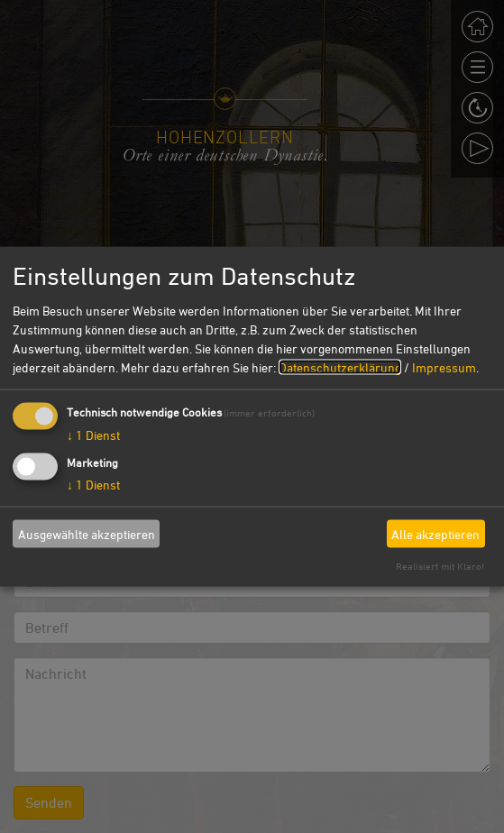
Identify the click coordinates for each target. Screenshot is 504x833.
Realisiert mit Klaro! (440, 566)
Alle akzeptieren (435, 533)
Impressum (444, 367)
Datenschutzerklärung (340, 367)
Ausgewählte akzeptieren (87, 533)
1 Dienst (93, 435)
